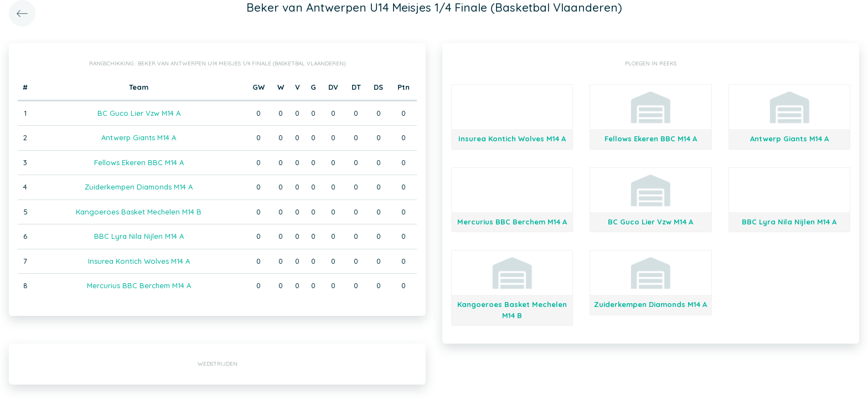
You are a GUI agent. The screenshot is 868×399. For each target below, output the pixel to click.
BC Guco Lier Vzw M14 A (139, 113)
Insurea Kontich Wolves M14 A (139, 261)
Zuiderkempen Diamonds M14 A (139, 187)
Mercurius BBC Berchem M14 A (139, 285)
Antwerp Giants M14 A (139, 137)
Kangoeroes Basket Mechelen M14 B (139, 212)
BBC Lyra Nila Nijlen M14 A (139, 236)
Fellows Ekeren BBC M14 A (139, 162)
